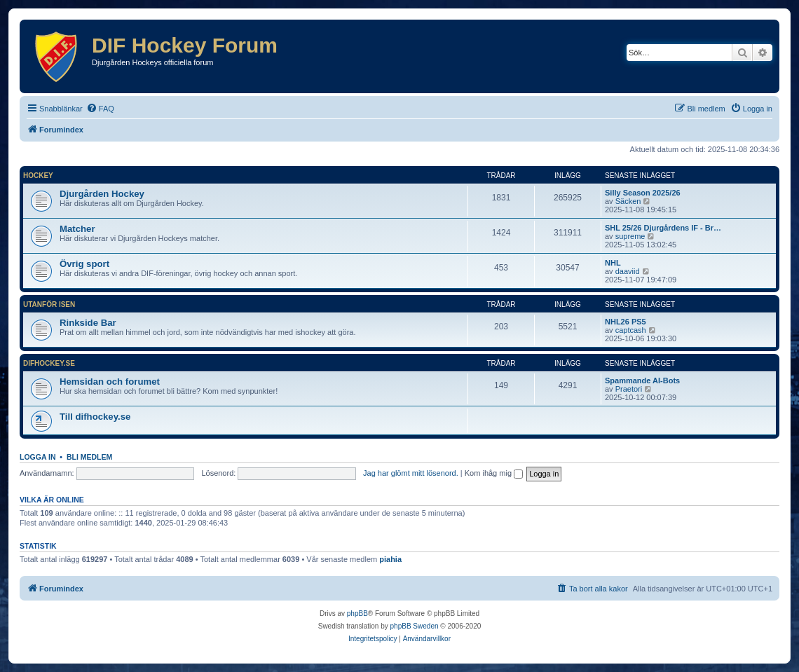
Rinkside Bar (88, 323)
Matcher (77, 229)
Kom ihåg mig (494, 473)
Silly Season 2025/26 (643, 193)
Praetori (629, 389)
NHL (613, 263)
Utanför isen (49, 304)
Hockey (38, 176)
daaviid (628, 271)
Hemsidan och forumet (110, 382)
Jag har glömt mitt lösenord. (411, 473)
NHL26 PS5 (626, 322)
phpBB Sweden (415, 626)
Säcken (628, 201)
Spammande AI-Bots (642, 380)
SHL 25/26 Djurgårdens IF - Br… (663, 228)
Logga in (38, 457)
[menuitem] (100, 109)
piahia (390, 559)
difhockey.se (49, 363)
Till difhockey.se (95, 417)
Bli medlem (89, 457)
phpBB (357, 613)
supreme (630, 236)
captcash (631, 330)
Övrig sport (84, 264)
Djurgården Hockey (102, 194)
